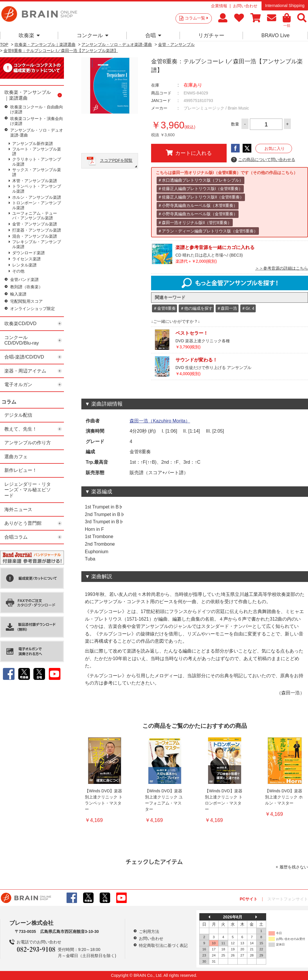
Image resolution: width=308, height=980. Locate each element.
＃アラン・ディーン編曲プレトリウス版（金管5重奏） (208, 231)
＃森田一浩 (227, 308)
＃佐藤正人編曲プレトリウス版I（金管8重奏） (200, 189)
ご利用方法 (149, 931)
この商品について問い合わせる (263, 160)
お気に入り (275, 148)
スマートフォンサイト (288, 899)
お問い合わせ (245, 6)
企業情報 (219, 6)
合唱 (153, 35)
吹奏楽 (29, 35)
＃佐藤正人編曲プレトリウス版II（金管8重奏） (201, 197)
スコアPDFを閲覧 (116, 160)
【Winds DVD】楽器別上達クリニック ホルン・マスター (284, 797)
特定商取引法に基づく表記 (163, 945)
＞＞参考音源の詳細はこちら (282, 268)
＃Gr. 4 (248, 308)
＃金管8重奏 (164, 308)
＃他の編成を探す (196, 308)
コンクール (93, 35)
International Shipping (285, 6)
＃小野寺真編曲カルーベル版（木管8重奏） (198, 205)
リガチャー (211, 35)
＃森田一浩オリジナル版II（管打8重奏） (195, 223)
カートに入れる (189, 153)
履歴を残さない (294, 867)
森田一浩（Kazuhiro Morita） (160, 421)
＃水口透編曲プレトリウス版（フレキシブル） (200, 180)
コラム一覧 (196, 18)
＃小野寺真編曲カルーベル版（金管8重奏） (198, 214)
